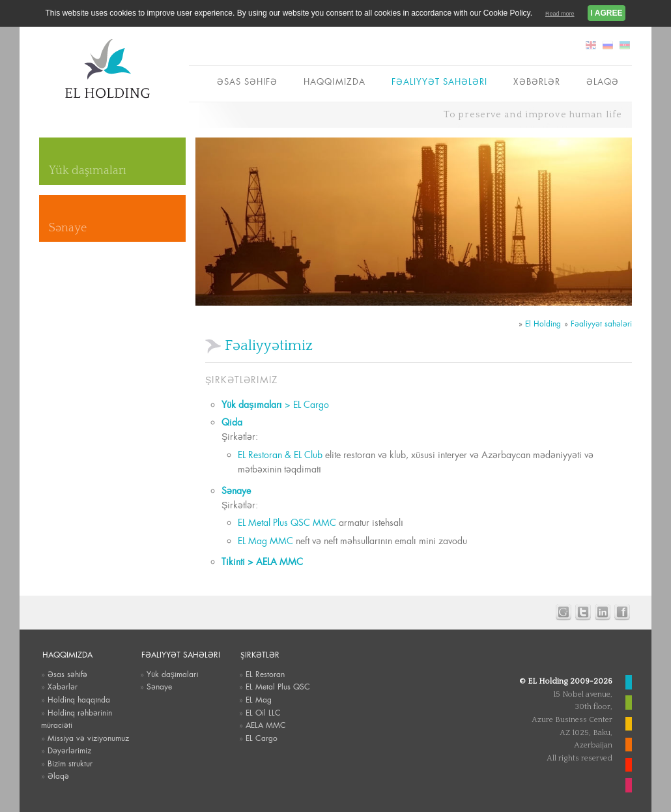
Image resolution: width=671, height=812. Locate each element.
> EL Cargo (275, 405)
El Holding (543, 324)
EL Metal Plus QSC (278, 687)
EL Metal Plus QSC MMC (287, 523)
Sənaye (68, 228)
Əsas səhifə (247, 82)
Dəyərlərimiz (69, 751)
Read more (560, 14)
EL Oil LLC (263, 713)
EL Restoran (265, 674)
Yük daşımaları (88, 171)
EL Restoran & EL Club (280, 455)
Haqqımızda (334, 82)
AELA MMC (266, 725)
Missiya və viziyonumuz (88, 738)
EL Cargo (262, 738)
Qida (232, 422)
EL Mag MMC (265, 541)
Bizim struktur (70, 764)
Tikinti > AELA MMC (266, 562)
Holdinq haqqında (79, 700)
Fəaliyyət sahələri (440, 82)
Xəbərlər (536, 82)
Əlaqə (603, 82)
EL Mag (259, 700)
